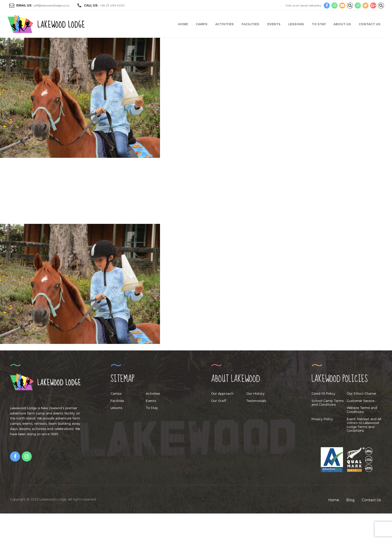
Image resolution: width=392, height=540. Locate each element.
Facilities (250, 24)
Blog (350, 500)
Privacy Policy (322, 419)
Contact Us (370, 24)
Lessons (296, 24)
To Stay (319, 24)
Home (183, 24)
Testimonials (256, 401)
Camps (202, 24)
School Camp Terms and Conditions (327, 403)
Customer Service (360, 401)
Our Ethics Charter (362, 393)
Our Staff (218, 401)
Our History (255, 393)
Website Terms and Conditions (362, 410)
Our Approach (222, 393)
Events (274, 24)
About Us (342, 24)
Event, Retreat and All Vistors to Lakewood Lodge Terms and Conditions (364, 425)
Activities (224, 24)
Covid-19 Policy (323, 393)
